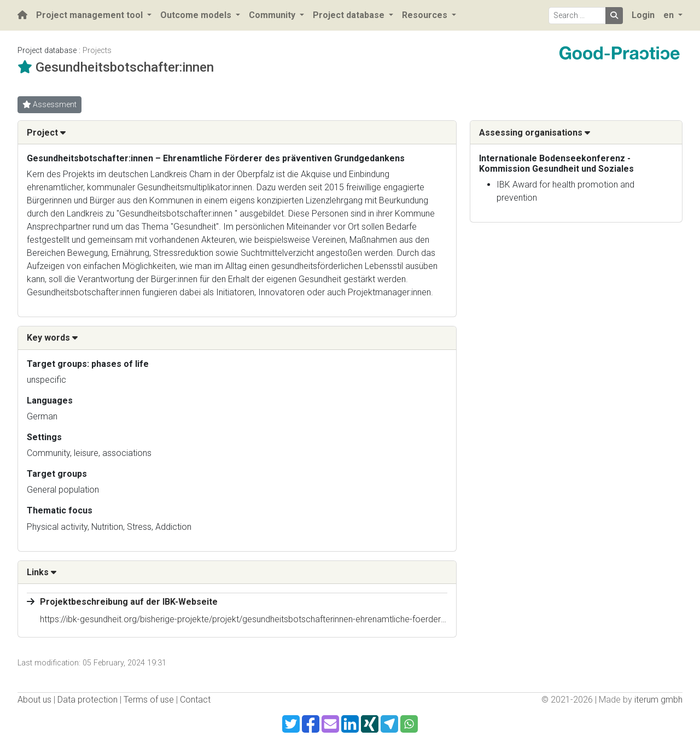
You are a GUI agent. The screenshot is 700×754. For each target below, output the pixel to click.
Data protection (87, 700)
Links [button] (42, 572)
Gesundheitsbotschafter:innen (125, 67)
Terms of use (149, 700)
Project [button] (46, 133)
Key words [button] (52, 338)
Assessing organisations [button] (535, 133)
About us (34, 700)
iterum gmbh (658, 700)
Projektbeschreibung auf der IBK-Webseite (129, 602)
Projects (97, 51)
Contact (195, 700)
